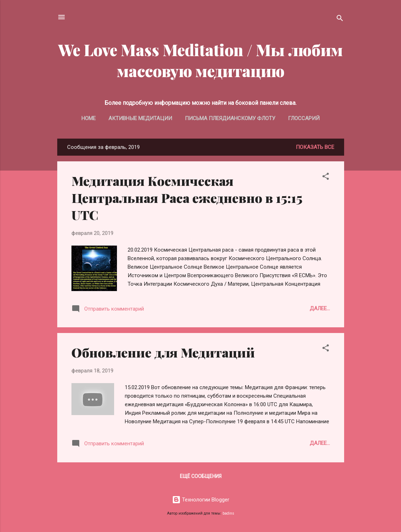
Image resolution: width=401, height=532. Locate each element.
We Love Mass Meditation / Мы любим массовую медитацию (200, 60)
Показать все (315, 147)
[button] (326, 178)
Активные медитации (140, 118)
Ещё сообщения (201, 476)
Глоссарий (304, 118)
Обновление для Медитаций (163, 352)
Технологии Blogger (201, 500)
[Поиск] (340, 19)
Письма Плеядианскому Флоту (230, 118)
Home (89, 118)
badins (228, 513)
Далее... (320, 308)
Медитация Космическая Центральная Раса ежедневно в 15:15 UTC (187, 198)
